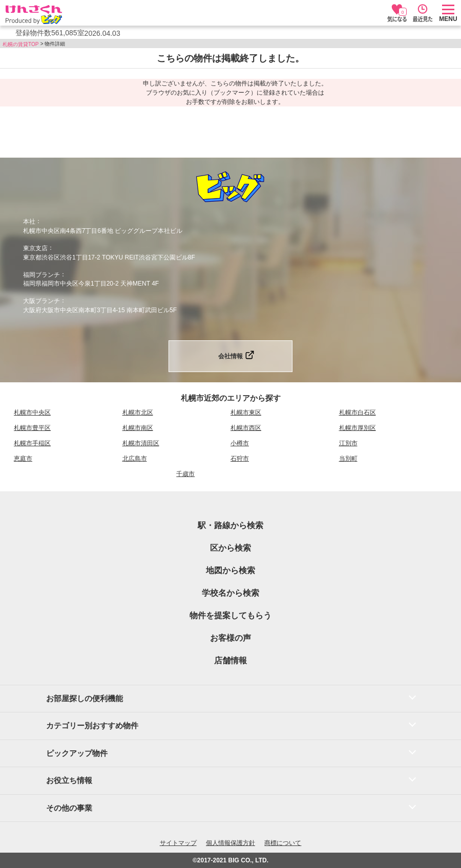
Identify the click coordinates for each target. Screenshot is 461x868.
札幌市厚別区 (358, 428)
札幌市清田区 (141, 443)
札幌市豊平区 (32, 428)
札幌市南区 (138, 428)
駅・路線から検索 (230, 525)
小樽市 (240, 443)
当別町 (348, 459)
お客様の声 (230, 638)
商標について (283, 843)
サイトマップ (178, 843)
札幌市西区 (246, 428)
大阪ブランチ (41, 301)
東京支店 (35, 248)
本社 (29, 222)
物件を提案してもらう (230, 615)
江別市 (348, 443)
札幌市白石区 (358, 413)
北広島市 (135, 459)
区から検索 (230, 548)
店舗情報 (230, 660)
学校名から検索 (230, 593)
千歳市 (185, 474)
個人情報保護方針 (230, 843)
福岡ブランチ (41, 274)
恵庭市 (23, 459)
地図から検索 (230, 570)
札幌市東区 (246, 413)
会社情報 (230, 356)
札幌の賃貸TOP (20, 44)
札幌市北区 (138, 413)
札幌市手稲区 (32, 443)
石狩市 (240, 459)
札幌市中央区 (32, 413)
